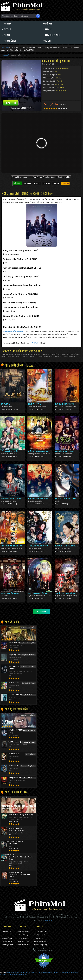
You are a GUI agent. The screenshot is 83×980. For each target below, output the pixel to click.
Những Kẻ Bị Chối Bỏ (9, 354)
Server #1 (28, 183)
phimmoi (9, 972)
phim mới (16, 972)
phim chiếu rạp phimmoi (62, 972)
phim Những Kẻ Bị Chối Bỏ (26, 354)
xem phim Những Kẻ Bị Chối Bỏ (46, 354)
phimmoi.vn (42, 972)
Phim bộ (6, 35)
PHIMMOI (35, 343)
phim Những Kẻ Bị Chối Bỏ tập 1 (69, 354)
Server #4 (56, 183)
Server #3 (46, 183)
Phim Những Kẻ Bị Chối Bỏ (13, 331)
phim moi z (50, 972)
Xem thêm (41, 612)
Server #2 (37, 183)
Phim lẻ (47, 29)
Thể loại (47, 24)
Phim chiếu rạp (9, 41)
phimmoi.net (33, 972)
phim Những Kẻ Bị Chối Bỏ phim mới (63, 356)
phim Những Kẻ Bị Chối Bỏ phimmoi (38, 356)
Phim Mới (6, 24)
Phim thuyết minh (51, 35)
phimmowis (14, 975)
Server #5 (65, 183)
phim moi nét (75, 972)
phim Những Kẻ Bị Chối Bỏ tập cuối (13, 356)
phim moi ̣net (23, 975)
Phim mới (5, 48)
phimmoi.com (24, 972)
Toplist (47, 41)
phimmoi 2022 (5, 975)
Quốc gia (6, 29)
